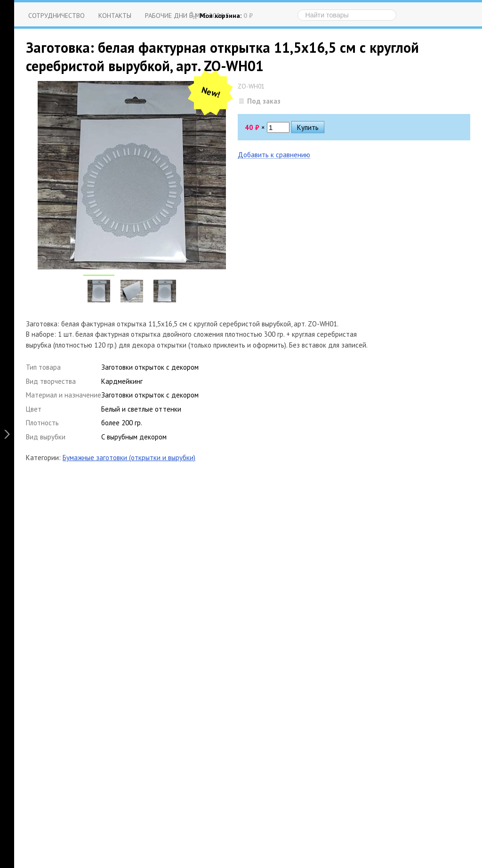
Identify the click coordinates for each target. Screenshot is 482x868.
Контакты (115, 15)
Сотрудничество (56, 15)
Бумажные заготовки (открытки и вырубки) (129, 458)
